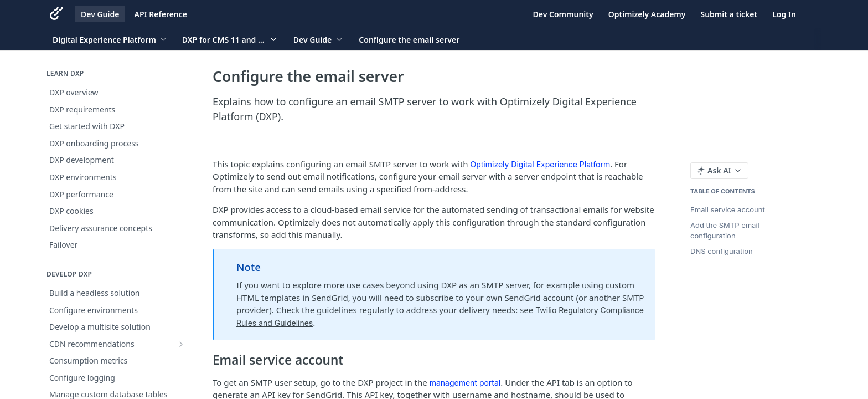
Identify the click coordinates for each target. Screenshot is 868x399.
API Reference (161, 14)
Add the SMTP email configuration (725, 231)
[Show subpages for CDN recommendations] (181, 344)
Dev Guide (100, 14)
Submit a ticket (729, 14)
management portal (465, 383)
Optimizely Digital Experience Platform (541, 164)
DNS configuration (722, 251)
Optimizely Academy (647, 14)
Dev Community (563, 14)
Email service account (728, 209)
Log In (784, 14)
